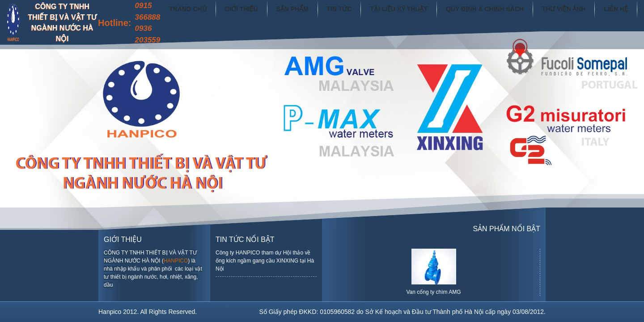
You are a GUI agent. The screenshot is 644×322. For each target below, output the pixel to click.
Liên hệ (618, 15)
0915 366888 (193, 11)
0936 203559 (193, 34)
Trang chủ (231, 15)
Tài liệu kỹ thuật (423, 15)
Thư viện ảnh (570, 15)
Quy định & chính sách (500, 15)
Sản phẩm (326, 15)
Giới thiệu (279, 15)
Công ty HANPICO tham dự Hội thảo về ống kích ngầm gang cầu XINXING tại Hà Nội (265, 261)
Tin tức (369, 15)
